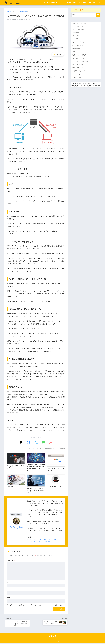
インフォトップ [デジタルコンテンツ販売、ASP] (41, 540)
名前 (10, 583)
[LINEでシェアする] (44, 443)
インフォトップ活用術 (65, 3)
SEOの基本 (76, 33)
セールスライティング (79, 59)
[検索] (98, 15)
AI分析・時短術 (77, 78)
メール (10, 591)
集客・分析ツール (78, 52)
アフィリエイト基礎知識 (50, 3)
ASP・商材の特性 (78, 46)
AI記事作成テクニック (79, 71)
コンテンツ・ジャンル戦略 (80, 62)
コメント (11, 561)
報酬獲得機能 (77, 49)
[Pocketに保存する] (51, 443)
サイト (9, 598)
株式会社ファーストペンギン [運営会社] (39, 542)
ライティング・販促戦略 (79, 3)
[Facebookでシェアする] (29, 443)
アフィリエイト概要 (79, 27)
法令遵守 (75, 39)
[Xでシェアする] (21, 443)
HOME (53, 637)
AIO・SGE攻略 (77, 75)
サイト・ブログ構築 (59, 448)
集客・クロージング (79, 65)
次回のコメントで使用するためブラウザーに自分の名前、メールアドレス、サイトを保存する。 (36, 606)
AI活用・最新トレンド (94, 3)
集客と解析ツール (78, 36)
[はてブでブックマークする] (36, 443)
